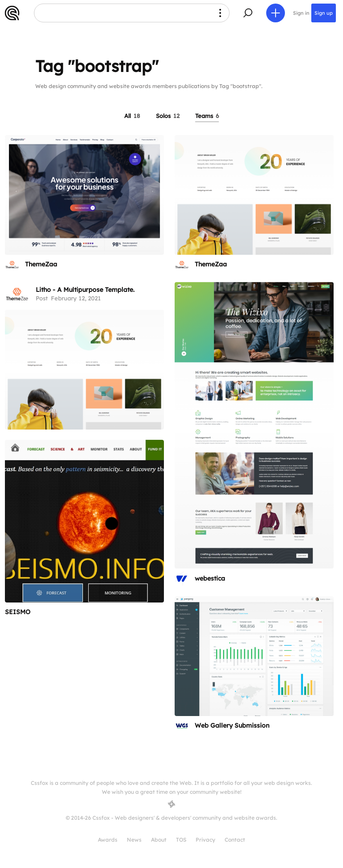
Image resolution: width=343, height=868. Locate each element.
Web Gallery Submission (232, 725)
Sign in (301, 13)
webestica (210, 578)
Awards (108, 840)
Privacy (205, 840)
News (134, 840)
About (159, 840)
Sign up (324, 13)
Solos (168, 116)
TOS (181, 840)
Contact (235, 840)
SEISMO (18, 612)
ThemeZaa (41, 264)
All (132, 116)
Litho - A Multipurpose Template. (85, 290)
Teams (207, 116)
